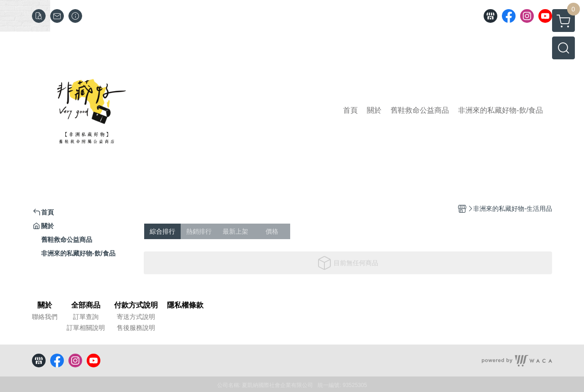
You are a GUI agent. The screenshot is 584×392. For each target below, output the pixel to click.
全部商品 (86, 305)
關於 (45, 305)
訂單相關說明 (86, 328)
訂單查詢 (86, 317)
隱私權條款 (185, 305)
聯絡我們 (45, 317)
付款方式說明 (136, 305)
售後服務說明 (136, 328)
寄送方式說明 (136, 317)
